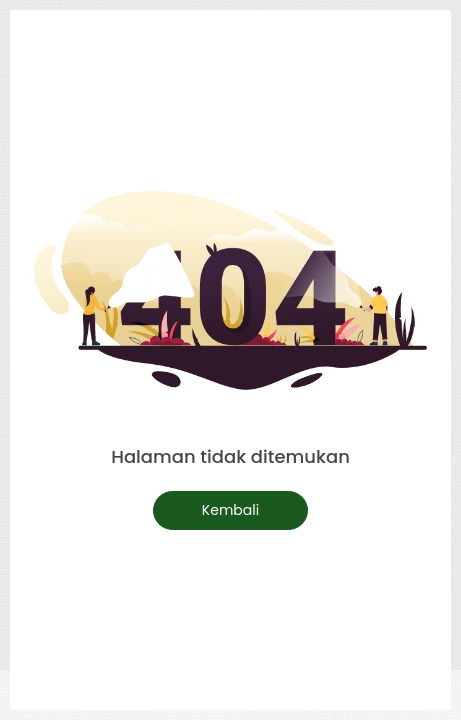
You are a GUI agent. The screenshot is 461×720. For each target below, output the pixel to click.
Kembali (230, 510)
